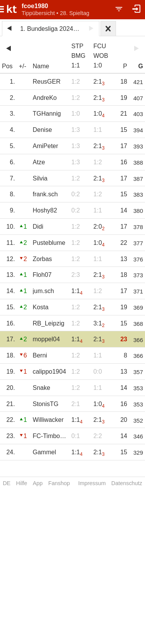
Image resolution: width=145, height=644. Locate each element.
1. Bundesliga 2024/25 (51, 29)
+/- (23, 66)
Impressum (92, 483)
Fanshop (59, 483)
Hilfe (22, 483)
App (38, 483)
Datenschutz (127, 483)
